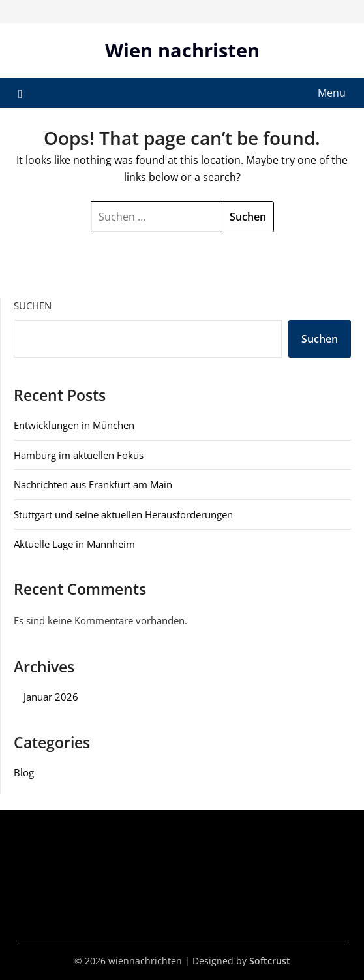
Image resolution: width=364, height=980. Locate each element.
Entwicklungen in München (74, 425)
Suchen (33, 306)
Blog (24, 772)
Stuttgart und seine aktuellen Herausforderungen (123, 514)
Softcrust (270, 961)
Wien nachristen (182, 50)
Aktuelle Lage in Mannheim (74, 544)
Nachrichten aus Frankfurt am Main (93, 484)
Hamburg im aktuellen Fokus (79, 455)
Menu (332, 93)
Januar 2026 (51, 697)
